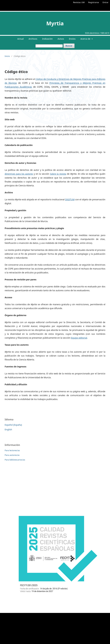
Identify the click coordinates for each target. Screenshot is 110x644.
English (8, 429)
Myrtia (55, 23)
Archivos (33, 39)
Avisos (61, 39)
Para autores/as (12, 455)
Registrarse (94, 2)
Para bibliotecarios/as (15, 460)
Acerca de (86, 39)
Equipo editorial (79, 338)
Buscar (69, 46)
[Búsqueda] (49, 46)
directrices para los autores (19, 174)
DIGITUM (70, 199)
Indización (47, 39)
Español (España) (13, 425)
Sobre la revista (58, 174)
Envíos (72, 39)
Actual (20, 39)
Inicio (7, 56)
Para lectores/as (12, 450)
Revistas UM (79, 2)
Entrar (105, 2)
